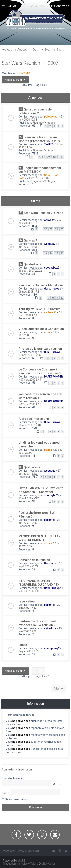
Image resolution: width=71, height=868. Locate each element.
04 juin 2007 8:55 (29, 651)
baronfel (49, 520)
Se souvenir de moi (17, 799)
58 (51, 229)
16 (62, 253)
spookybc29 (52, 268)
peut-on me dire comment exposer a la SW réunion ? (37, 623)
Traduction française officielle (20, 864)
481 (61, 157)
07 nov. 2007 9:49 (31, 380)
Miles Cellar (48, 864)
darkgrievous (53, 289)
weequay (50, 244)
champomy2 (52, 648)
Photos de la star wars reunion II (41, 349)
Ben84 (48, 450)
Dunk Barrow (52, 352)
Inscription (25, 770)
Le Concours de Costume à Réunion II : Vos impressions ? (40, 371)
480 (54, 157)
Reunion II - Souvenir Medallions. (41, 285)
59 (56, 229)
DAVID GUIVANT (54, 588)
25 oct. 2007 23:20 (29, 498)
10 (62, 298)
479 (48, 157)
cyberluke (50, 628)
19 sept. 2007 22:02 (30, 271)
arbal (47, 332)
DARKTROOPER (53, 377)
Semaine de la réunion (34, 560)
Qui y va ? (30, 240)
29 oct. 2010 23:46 (38, 178)
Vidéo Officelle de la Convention (41, 329)
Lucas (23, 645)
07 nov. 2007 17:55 (30, 355)
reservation (27, 601)
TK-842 (48, 144)
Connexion (9, 770)
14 (51, 253)
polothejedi (51, 117)
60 (62, 229)
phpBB (22, 861)
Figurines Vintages (44, 123)
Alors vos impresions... (35, 419)
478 (41, 157)
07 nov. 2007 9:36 (31, 404)
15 (56, 253)
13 (45, 253)
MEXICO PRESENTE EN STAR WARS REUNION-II (39, 538)
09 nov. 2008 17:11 (30, 292)
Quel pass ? (32, 467)
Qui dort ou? (32, 264)
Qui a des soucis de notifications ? (35, 111)
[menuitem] (13, 6)
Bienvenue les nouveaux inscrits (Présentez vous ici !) (39, 139)
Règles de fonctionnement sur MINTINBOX (40, 170)
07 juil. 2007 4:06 (30, 591)
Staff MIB (24, 73)
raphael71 (50, 312)
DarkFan (49, 563)
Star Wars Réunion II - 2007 (30, 63)
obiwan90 (50, 220)
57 (45, 229)
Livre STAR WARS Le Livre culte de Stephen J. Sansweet (41, 490)
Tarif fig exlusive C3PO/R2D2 (39, 309)
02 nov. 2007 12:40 (30, 425)
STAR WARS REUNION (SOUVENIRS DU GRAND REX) (40, 583)
